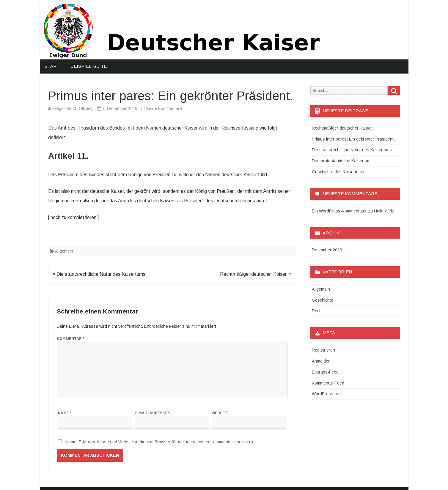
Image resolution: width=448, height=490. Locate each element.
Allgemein (64, 251)
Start (52, 66)
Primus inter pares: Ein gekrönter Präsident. (353, 139)
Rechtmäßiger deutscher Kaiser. (256, 274)
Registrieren (323, 350)
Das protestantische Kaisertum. (342, 161)
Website (220, 413)
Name (65, 413)
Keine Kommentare (164, 108)
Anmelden (321, 361)
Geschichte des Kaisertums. (339, 172)
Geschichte (323, 300)
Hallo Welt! (384, 211)
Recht (317, 311)
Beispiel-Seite (89, 66)
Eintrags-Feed (325, 372)
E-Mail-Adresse (152, 413)
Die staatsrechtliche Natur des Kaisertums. (100, 274)
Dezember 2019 (327, 250)
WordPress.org (326, 394)
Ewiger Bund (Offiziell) (73, 108)
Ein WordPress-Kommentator (339, 211)
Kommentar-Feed (328, 383)
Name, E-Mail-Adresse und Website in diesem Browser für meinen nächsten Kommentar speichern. (160, 442)
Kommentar (70, 339)
